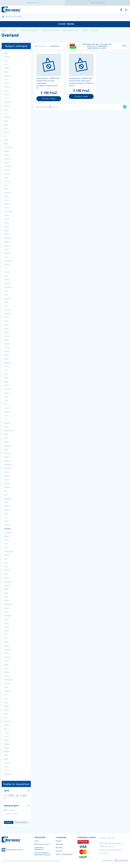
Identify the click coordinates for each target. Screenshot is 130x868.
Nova (6, 502)
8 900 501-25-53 (107, 847)
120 (57, 107)
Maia (6, 427)
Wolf (6, 755)
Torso (6, 703)
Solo (5, 638)
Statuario (8, 650)
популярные (54, 46)
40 (50, 107)
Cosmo (6, 208)
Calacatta (8, 159)
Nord (6, 495)
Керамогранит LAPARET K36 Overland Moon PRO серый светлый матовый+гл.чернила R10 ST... (81, 82)
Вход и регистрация (97, 3)
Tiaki (6, 687)
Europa (7, 280)
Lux (5, 419)
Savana (7, 608)
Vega (6, 714)
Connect (7, 204)
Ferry (6, 291)
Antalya (7, 76)
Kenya (6, 382)
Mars (6, 438)
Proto (6, 574)
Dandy (6, 223)
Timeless (7, 691)
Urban (6, 710)
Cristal (6, 215)
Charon (7, 197)
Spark (6, 642)
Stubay (7, 657)
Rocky (6, 589)
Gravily (6, 336)
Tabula (6, 672)
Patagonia (8, 533)
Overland (7, 529)
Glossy (6, 329)
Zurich (6, 770)
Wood (6, 759)
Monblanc (8, 461)
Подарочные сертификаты (39, 849)
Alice (6, 61)
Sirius (6, 623)
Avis (5, 113)
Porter (6, 563)
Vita (5, 729)
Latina (6, 393)
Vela (6, 718)
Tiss (5, 695)
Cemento (7, 193)
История (59, 841)
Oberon (7, 506)
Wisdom (7, 752)
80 (53, 107)
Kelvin (6, 378)
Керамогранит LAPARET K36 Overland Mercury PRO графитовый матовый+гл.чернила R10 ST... (48, 83)
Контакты (59, 851)
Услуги (36, 841)
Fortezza (7, 314)
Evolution (7, 283)
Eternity (7, 272)
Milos (6, 450)
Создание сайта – (108, 861)
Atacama (7, 102)
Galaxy (6, 325)
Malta (6, 434)
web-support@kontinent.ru (111, 843)
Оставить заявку (49, 99)
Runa (6, 597)
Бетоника (8, 774)
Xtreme (7, 763)
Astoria (7, 95)
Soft (5, 635)
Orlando (7, 525)
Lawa (6, 397)
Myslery (7, 476)
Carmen (7, 170)
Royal (6, 593)
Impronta (7, 363)
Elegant (7, 253)
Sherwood (8, 616)
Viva (6, 737)
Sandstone (8, 604)
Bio (5, 136)
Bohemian (8, 147)
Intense (7, 366)
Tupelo (6, 706)
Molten (7, 457)
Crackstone (8, 212)
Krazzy (6, 385)
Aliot (6, 64)
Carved (7, 181)
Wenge (7, 748)
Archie (6, 83)
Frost (6, 321)
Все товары (11, 810)
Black (6, 140)
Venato (7, 725)
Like (5, 404)
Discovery (8, 238)
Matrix (6, 442)
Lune (6, 416)
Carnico (7, 174)
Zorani (6, 767)
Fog (5, 306)
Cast (6, 185)
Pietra (6, 540)
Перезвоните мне (32, 3)
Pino (6, 544)
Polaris (7, 555)
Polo (6, 559)
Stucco (6, 661)
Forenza (7, 310)
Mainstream (9, 431)
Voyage (7, 744)
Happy (6, 340)
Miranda (7, 453)
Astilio (6, 91)
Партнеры (59, 844)
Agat (6, 53)
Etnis (6, 276)
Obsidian (7, 510)
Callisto (7, 163)
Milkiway (7, 446)
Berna (6, 129)
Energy (7, 265)
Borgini (7, 151)
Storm (6, 653)
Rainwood (8, 582)
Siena (6, 619)
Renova (7, 585)
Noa (5, 491)
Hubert (7, 355)
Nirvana (7, 487)
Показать (9, 822)
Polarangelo (9, 551)
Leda (6, 400)
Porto (6, 567)
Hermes (7, 348)
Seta (6, 612)
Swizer (6, 669)
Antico (6, 80)
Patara (7, 536)
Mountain (8, 468)
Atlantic (7, 106)
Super (6, 665)
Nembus (7, 484)
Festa (6, 295)
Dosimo (7, 246)
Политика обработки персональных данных (42, 854)
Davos (6, 227)
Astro (6, 98)
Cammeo (7, 166)
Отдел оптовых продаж (64, 854)
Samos (6, 601)
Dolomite (7, 242)
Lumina (7, 412)
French (7, 317)
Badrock (7, 117)
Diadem (7, 234)
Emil (6, 257)
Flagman (7, 299)
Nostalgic (7, 499)
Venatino (7, 721)
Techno (7, 676)
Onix (6, 518)
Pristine (7, 570)
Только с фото (12, 814)
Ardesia (7, 87)
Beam (6, 121)
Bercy (6, 125)
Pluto (6, 548)
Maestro (7, 423)
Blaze (6, 144)
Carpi (6, 178)
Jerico (6, 374)
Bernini (7, 132)
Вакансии (59, 848)
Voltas (6, 740)
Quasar (7, 578)
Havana (7, 344)
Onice (6, 514)
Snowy (6, 631)
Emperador (8, 261)
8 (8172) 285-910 (107, 838)
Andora (7, 68)
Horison (7, 351)
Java (6, 370)
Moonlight (8, 465)
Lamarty (7, 389)
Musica (7, 472)
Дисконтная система (42, 844)
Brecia (6, 155)
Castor (6, 189)
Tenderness (8, 680)
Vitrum (7, 733)
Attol (6, 110)
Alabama (7, 57)
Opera (6, 521)
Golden (6, 332)
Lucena (7, 408)
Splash (6, 646)
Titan (6, 699)
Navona (7, 480)
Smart (6, 627)
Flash (6, 302)
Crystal (7, 219)
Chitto (6, 200)
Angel (6, 72)
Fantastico (8, 287)
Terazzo (7, 684)
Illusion (7, 359)
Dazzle (6, 231)
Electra (7, 249)
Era (5, 268)
